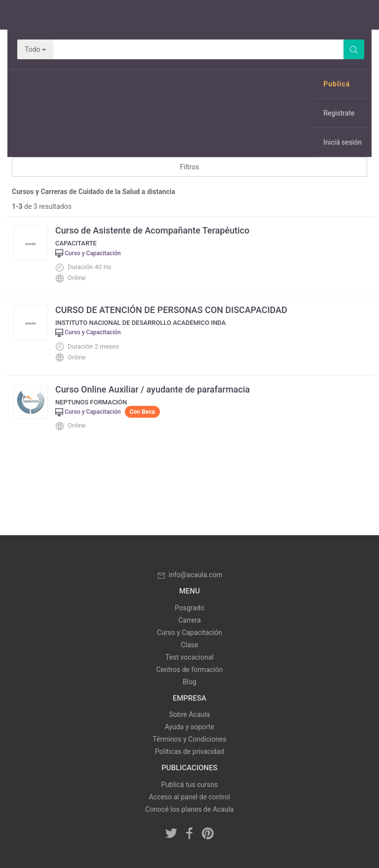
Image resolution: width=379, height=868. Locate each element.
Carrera (189, 620)
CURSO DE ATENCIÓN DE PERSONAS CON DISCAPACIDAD (171, 310)
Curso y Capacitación (189, 632)
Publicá (337, 84)
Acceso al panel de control (189, 797)
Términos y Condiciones (189, 739)
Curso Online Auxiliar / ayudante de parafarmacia (152, 389)
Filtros (190, 167)
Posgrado (189, 608)
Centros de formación (190, 670)
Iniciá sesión (342, 142)
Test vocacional (189, 657)
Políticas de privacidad (189, 751)
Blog (189, 682)
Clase (190, 645)
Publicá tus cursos (190, 785)
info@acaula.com (189, 575)
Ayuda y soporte (189, 727)
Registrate (339, 113)
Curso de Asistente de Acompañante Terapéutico (152, 230)
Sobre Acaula (189, 714)
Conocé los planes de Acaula (189, 809)
